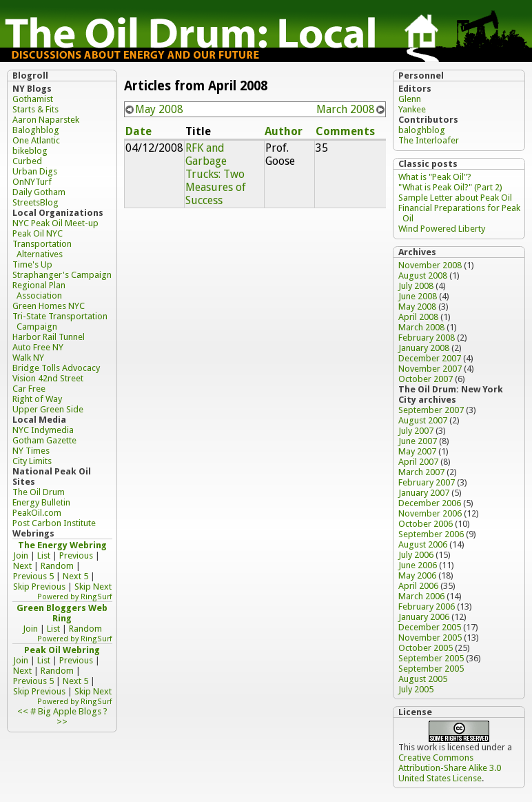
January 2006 (424, 617)
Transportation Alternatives (42, 249)
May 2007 (417, 451)
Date (139, 131)
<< (23, 711)
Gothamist (33, 99)
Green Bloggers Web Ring (62, 613)
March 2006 (421, 596)
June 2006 (418, 565)
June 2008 (418, 296)
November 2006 (430, 513)
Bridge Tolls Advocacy (56, 368)
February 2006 (427, 606)
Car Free (29, 389)
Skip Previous (39, 587)
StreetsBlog (35, 202)
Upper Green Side (48, 409)
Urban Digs (35, 171)
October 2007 (426, 379)
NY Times (31, 451)
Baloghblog (36, 130)
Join (21, 555)
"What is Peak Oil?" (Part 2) (450, 187)
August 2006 (423, 544)
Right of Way (37, 399)
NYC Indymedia (43, 430)
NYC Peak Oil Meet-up (55, 223)
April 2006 (418, 586)
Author (284, 131)
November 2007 (430, 369)
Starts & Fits (35, 109)
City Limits (32, 461)
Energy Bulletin (41, 502)
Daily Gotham (39, 192)
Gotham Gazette (44, 440)
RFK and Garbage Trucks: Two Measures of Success (216, 174)
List (44, 555)
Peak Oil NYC (38, 233)
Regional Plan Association (39, 290)
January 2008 (424, 348)
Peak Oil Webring (62, 650)
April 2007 (418, 462)
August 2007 (423, 420)
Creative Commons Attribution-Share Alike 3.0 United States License (450, 768)
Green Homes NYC (49, 306)
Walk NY (28, 358)
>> (62, 722)
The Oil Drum (39, 492)
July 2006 (416, 555)
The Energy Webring (62, 545)
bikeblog (30, 151)
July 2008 (416, 286)
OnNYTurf (32, 182)
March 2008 (346, 109)
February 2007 (427, 482)
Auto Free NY (38, 347)
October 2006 (426, 524)
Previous (76, 555)
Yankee (412, 109)
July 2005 (416, 689)
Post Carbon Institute (54, 523)
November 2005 (430, 638)
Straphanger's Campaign (62, 275)
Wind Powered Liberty (442, 229)
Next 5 (75, 576)
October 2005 (426, 648)
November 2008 (430, 265)
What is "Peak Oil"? (435, 177)
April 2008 (418, 317)
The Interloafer (429, 140)
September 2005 (431, 658)
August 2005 (423, 679)
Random (57, 566)
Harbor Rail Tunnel (49, 337)
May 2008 (159, 109)
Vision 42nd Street (48, 378)
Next (22, 566)
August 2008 (423, 275)
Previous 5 (33, 576)
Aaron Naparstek (46, 120)
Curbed (27, 161)
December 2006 (430, 503)
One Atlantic (36, 140)
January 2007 (424, 493)
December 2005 (430, 627)
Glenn (410, 99)
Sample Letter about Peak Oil (455, 198)
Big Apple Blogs (70, 711)
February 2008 (427, 338)
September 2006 (431, 534)
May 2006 (417, 575)
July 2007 (416, 431)
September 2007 (431, 410)
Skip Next (93, 587)
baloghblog (422, 130)
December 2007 (430, 358)
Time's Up (32, 264)
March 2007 (421, 472)
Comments (345, 131)
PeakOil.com (37, 513)
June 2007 (418, 441)
